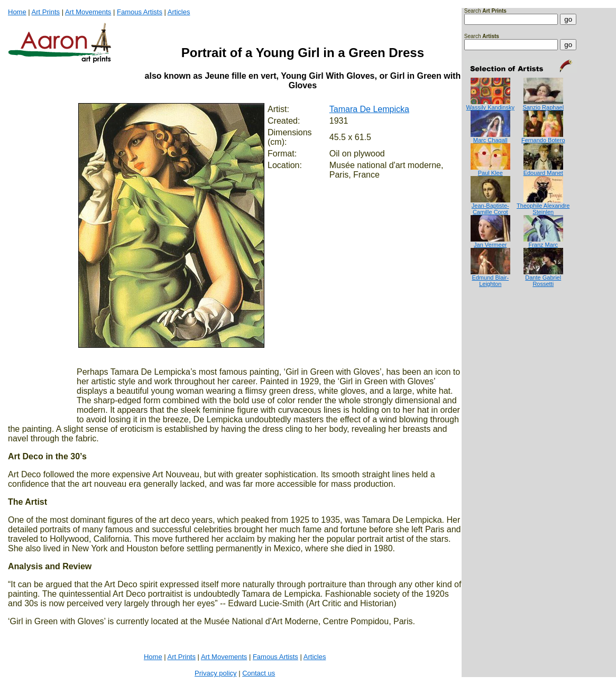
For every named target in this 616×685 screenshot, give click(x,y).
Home (17, 12)
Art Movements (88, 12)
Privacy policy (215, 673)
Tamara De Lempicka (369, 109)
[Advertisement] (497, 330)
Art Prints (46, 12)
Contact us (259, 673)
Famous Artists (140, 12)
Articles (179, 12)
